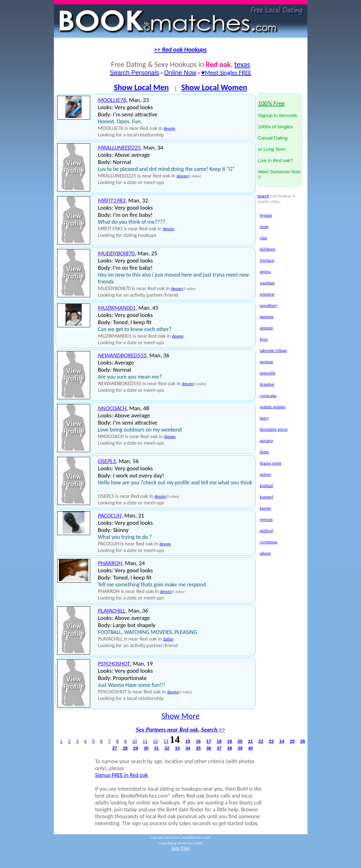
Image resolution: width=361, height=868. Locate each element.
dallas (168, 639)
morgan (267, 362)
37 (219, 748)
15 (188, 741)
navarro (267, 441)
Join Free (180, 848)
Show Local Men (141, 87)
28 (125, 748)
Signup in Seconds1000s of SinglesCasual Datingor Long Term (279, 140)
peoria (265, 272)
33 (178, 748)
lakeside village (273, 351)
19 (229, 741)
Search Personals (135, 73)
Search (263, 196)
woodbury (269, 306)
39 (240, 748)
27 (115, 748)
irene (264, 227)
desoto (170, 128)
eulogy (266, 475)
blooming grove (274, 429)
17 (209, 741)
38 (230, 748)
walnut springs (273, 407)
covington (269, 542)
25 (292, 741)
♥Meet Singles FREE (226, 73)
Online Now (180, 73)
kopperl (267, 497)
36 (209, 748)
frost (264, 339)
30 (146, 748)
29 (136, 748)
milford (266, 531)
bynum (266, 215)
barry (265, 418)
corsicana (268, 396)
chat (263, 238)
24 (282, 741)
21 (250, 741)
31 (157, 748)
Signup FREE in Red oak (122, 775)
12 (156, 741)
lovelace (267, 260)
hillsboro (268, 249)
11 (145, 741)
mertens (267, 317)
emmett (266, 328)
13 (166, 741)
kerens (266, 508)
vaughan (267, 283)
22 (261, 741)
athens (266, 553)
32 (167, 748)
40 (250, 748)
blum (264, 452)
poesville (268, 373)
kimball (267, 486)
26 (303, 741)
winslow (267, 294)
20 (240, 741)
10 (135, 741)
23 (271, 741)
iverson (266, 520)
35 (198, 748)
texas (242, 64)
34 (188, 748)
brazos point (271, 463)
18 (219, 741)
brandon (267, 384)
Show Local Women (214, 87)
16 (198, 741)
